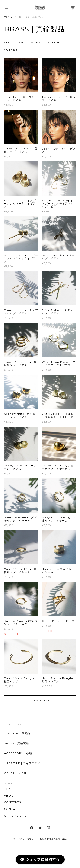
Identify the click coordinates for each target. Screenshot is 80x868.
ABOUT (10, 796)
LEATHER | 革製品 (17, 733)
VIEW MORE (40, 701)
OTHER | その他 (15, 773)
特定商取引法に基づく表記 (53, 839)
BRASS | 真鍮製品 (17, 743)
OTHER (12, 50)
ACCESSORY (31, 42)
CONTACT (12, 809)
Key (9, 42)
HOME (9, 789)
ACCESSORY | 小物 (18, 753)
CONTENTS (13, 802)
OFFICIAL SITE (15, 816)
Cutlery (56, 42)
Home (8, 17)
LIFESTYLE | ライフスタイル (24, 763)
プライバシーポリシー (25, 839)
